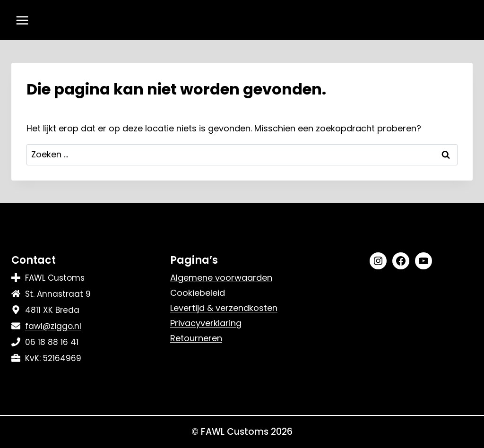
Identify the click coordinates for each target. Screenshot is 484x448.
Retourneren (196, 338)
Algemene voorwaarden (221, 278)
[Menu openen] (22, 20)
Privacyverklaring (206, 323)
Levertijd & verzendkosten (224, 308)
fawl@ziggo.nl (53, 326)
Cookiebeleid (198, 293)
